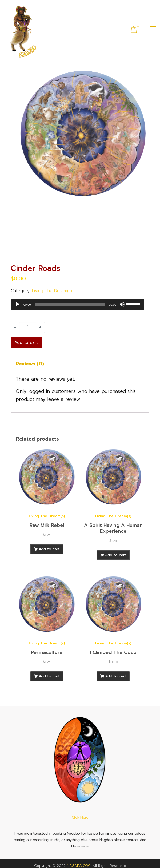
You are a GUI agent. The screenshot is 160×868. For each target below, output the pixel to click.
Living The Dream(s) (52, 291)
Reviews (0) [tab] (30, 364)
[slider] (70, 304)
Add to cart (26, 342)
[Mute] (122, 304)
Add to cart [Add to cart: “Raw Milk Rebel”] (49, 549)
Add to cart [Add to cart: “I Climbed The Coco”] (116, 676)
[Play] (18, 304)
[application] (77, 304)
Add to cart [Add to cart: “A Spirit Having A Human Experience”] (116, 555)
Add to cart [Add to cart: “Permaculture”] (49, 676)
